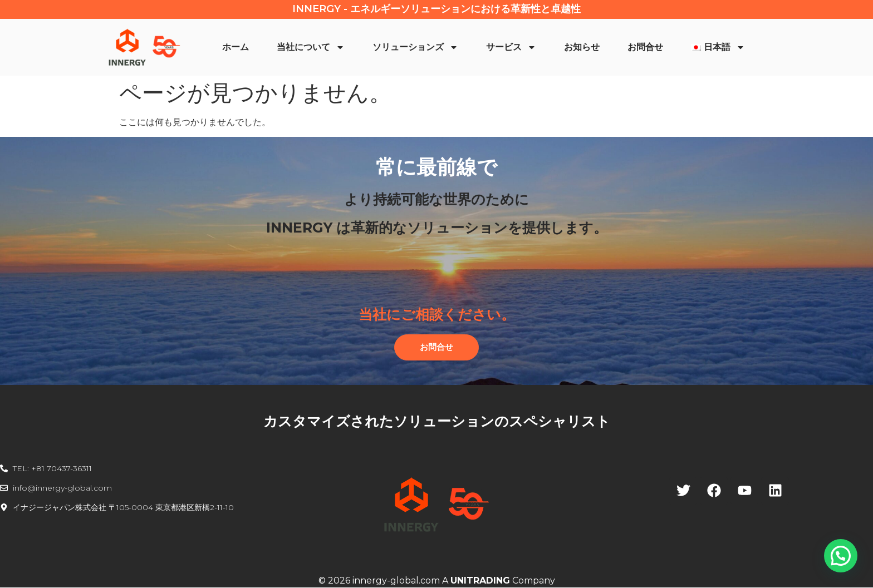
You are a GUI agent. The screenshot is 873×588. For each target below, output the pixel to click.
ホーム (236, 47)
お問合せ (645, 47)
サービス (511, 47)
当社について (311, 47)
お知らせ (582, 47)
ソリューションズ (415, 47)
